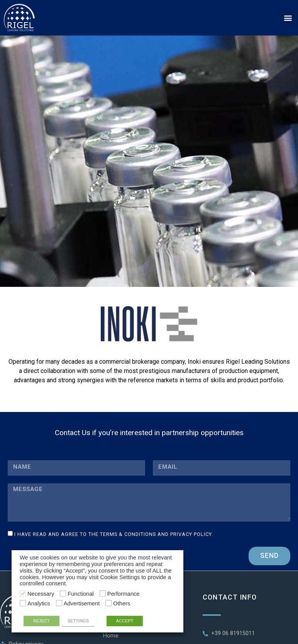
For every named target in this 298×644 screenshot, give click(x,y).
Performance (124, 594)
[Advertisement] (59, 603)
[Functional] (63, 593)
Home (111, 636)
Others (122, 603)
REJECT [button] (41, 621)
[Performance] (103, 593)
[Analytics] (23, 603)
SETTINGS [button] (78, 621)
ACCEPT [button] (125, 621)
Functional (81, 594)
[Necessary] (23, 593)
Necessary (41, 594)
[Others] (108, 603)
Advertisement (82, 603)
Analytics (39, 603)
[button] (288, 18)
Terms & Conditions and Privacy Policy (156, 534)
